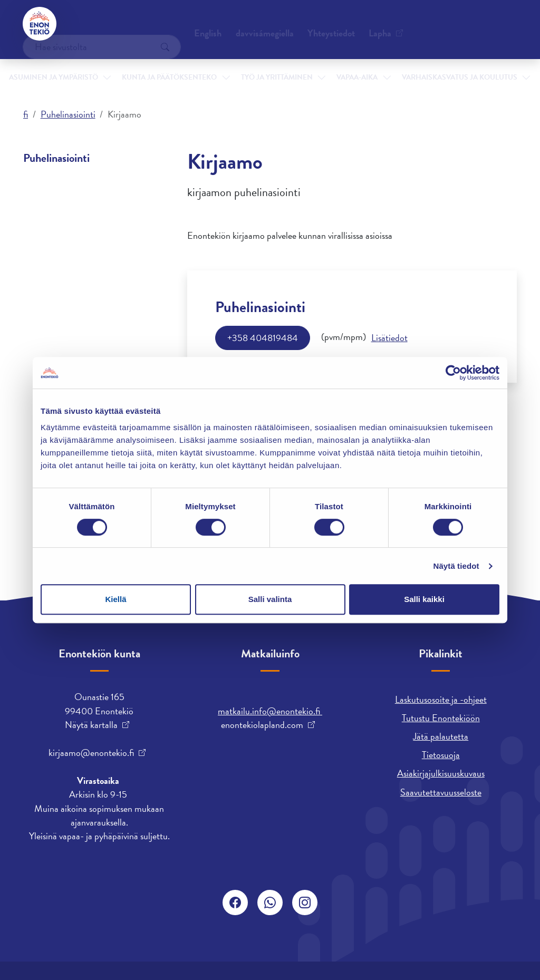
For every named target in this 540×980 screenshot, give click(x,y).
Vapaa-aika (340, 62)
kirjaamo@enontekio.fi (91, 753)
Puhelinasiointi (68, 114)
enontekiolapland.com (262, 725)
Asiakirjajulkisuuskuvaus (441, 773)
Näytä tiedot (456, 566)
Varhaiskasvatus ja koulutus (421, 62)
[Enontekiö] (40, 24)
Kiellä (115, 599)
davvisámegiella (316, 24)
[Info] (389, 338)
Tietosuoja (441, 755)
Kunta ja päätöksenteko (175, 62)
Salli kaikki (424, 599)
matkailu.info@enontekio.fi (270, 711)
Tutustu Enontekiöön (441, 718)
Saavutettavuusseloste (441, 792)
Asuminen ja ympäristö (73, 62)
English (259, 24)
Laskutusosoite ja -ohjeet (441, 699)
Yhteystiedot (103, 23)
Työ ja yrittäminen (269, 62)
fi (26, 114)
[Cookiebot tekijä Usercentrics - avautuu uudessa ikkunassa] (453, 373)
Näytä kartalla (91, 725)
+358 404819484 (263, 338)
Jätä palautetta (441, 736)
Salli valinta (270, 599)
